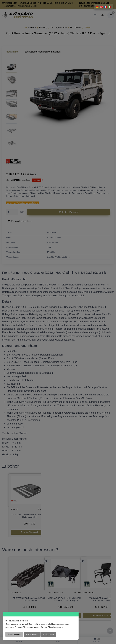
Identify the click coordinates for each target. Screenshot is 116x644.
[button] (97, 7)
